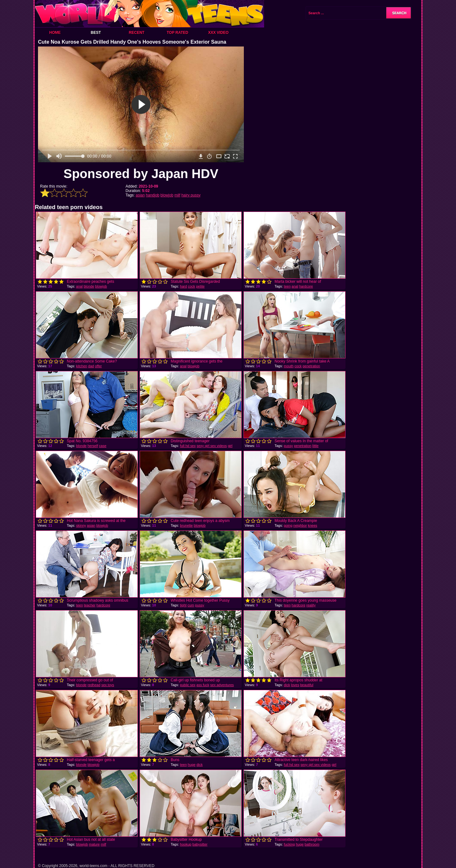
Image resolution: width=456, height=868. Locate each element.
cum (191, 605)
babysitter (200, 844)
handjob (153, 195)
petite (200, 286)
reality (311, 605)
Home (55, 33)
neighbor (300, 525)
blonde (89, 286)
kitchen (82, 366)
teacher (90, 605)
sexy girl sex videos (212, 446)
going (288, 525)
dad (91, 366)
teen (287, 286)
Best (96, 33)
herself (93, 446)
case (103, 446)
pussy (288, 446)
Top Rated (177, 33)
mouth (289, 366)
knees (312, 525)
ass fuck (203, 685)
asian (140, 195)
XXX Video (218, 33)
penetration (311, 366)
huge (192, 765)
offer (98, 366)
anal (79, 286)
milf (177, 195)
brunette (186, 525)
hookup (186, 844)
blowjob (167, 195)
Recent (137, 33)
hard (183, 286)
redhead (94, 685)
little (315, 446)
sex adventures (222, 685)
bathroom (312, 844)
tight (183, 605)
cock (191, 286)
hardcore (306, 286)
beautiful (307, 685)
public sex (188, 685)
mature (94, 844)
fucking (289, 844)
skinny (81, 525)
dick (287, 685)
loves (295, 685)
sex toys (108, 685)
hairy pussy (191, 195)
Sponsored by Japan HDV (141, 174)
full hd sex (188, 446)
